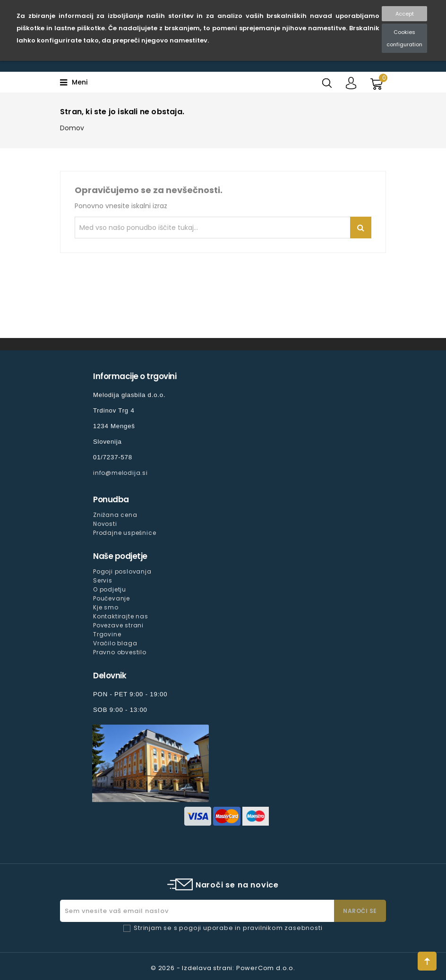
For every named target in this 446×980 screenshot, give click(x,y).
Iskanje (361, 228)
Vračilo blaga (115, 643)
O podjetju (110, 589)
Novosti (105, 524)
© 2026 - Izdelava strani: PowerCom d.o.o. (223, 968)
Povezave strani (118, 625)
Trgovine (107, 634)
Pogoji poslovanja (122, 571)
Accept (405, 14)
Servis (103, 580)
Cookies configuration (404, 38)
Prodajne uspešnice (124, 533)
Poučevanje (111, 598)
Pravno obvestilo (120, 652)
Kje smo (106, 607)
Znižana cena (115, 515)
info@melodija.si (120, 473)
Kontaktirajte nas (121, 616)
